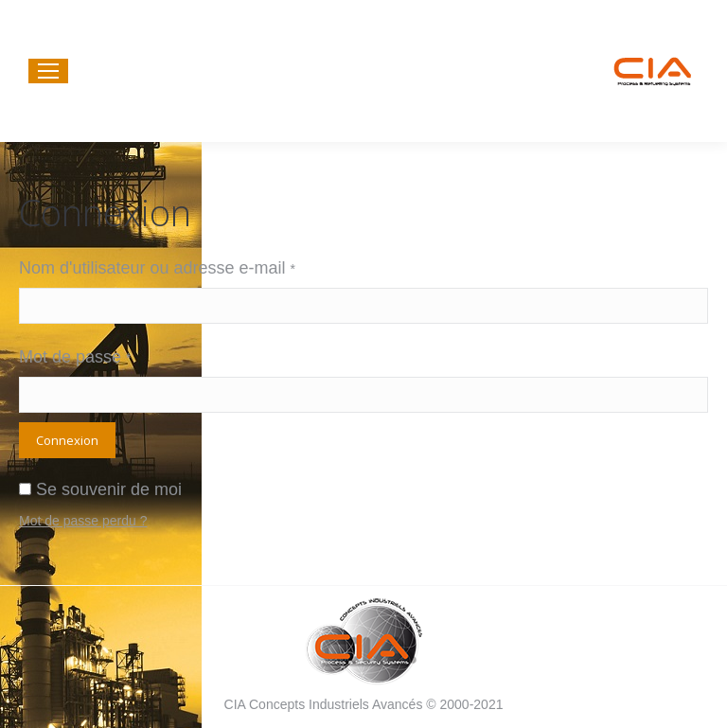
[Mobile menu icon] (48, 71)
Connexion (67, 440)
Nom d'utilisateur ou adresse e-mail (157, 268)
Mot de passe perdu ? (83, 521)
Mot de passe (75, 357)
